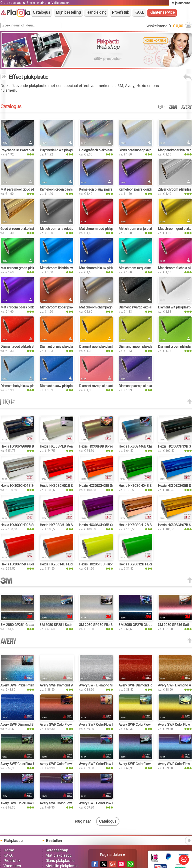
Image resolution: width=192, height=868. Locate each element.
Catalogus (42, 12)
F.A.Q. (139, 12)
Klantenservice (162, 12)
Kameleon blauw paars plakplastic (104, 189)
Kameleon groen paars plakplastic (65, 189)
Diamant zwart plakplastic (138, 307)
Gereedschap (57, 850)
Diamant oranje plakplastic (59, 347)
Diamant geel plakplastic (97, 347)
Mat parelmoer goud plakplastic (24, 189)
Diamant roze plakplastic (97, 386)
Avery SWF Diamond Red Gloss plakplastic (150, 685)
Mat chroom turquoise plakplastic (143, 268)
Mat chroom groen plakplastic (22, 268)
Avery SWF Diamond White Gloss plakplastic (73, 685)
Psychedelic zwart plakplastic (23, 150)
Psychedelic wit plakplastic (60, 150)
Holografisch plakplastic (97, 150)
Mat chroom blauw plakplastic (101, 268)
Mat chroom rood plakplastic (100, 229)
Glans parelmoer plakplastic (139, 150)
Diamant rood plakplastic (19, 347)
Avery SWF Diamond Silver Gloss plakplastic (112, 685)
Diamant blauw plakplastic (59, 386)
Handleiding (96, 12)
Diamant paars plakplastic (138, 386)
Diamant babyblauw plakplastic (23, 386)
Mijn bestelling (68, 12)
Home (9, 850)
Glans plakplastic (60, 861)
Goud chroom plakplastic (19, 229)
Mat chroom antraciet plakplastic (64, 229)
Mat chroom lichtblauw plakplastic (65, 268)
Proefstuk (120, 12)
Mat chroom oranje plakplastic (141, 229)
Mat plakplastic (59, 855)
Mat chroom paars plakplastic (22, 307)
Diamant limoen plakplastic (138, 347)
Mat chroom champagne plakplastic (105, 307)
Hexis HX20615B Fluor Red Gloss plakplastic (34, 564)
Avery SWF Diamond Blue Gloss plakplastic (32, 725)
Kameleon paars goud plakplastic (143, 189)
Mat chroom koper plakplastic (62, 307)
